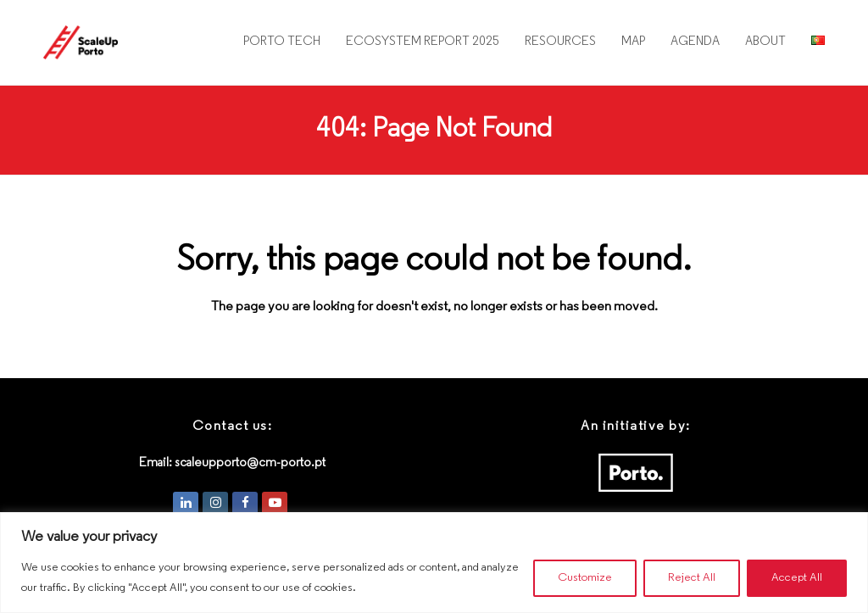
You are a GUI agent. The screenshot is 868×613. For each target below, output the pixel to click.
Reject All (692, 578)
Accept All (797, 578)
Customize (585, 578)
